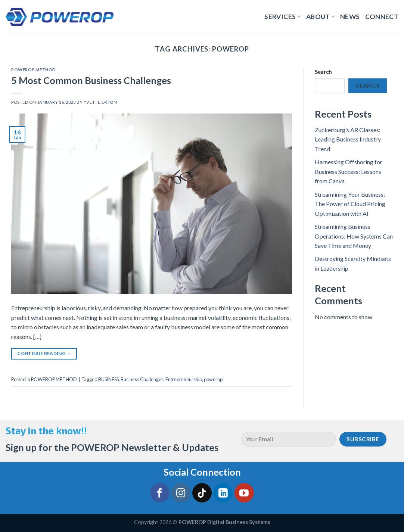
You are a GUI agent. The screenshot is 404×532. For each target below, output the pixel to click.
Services (282, 17)
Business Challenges (142, 379)
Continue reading (44, 353)
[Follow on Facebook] (160, 493)
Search (323, 72)
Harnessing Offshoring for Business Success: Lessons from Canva (349, 171)
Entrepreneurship (184, 379)
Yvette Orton (100, 102)
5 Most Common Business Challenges (91, 80)
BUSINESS (108, 379)
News (350, 17)
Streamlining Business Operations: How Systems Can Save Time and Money (354, 236)
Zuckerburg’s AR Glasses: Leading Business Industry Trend (348, 139)
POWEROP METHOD (34, 70)
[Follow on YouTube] (244, 493)
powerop (213, 379)
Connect (382, 17)
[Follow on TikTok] (202, 493)
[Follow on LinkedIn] (223, 493)
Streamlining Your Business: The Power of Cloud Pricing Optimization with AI (350, 204)
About (321, 17)
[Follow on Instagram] (181, 493)
